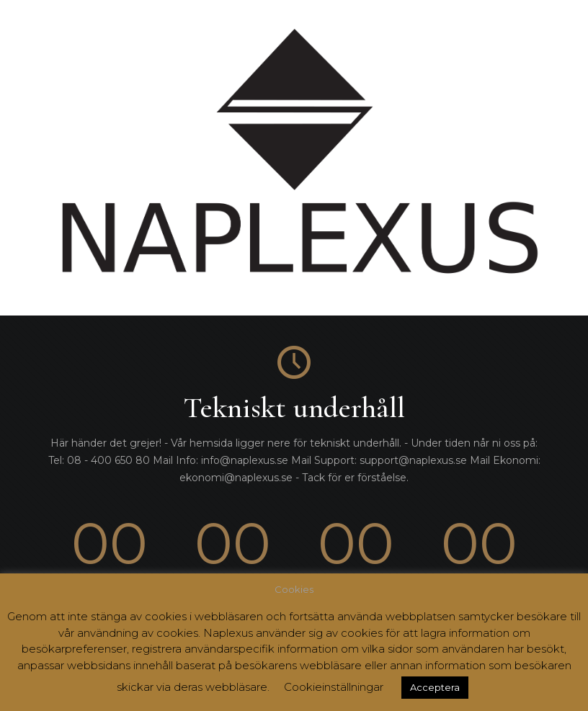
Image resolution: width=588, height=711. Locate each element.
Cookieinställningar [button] (334, 687)
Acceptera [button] (435, 687)
